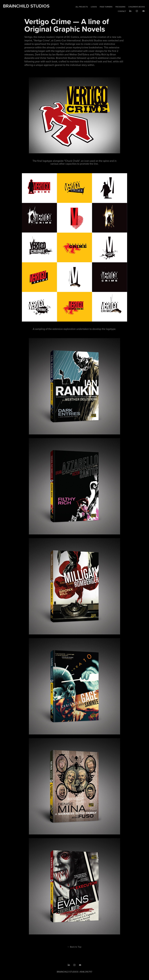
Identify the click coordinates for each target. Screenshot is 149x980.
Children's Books (137, 7)
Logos (94, 7)
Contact (122, 11)
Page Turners (106, 7)
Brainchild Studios (26, 6)
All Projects (82, 7)
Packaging (120, 7)
